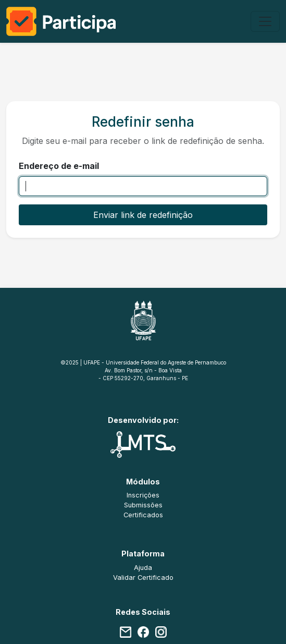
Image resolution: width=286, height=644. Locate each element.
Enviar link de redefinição (143, 215)
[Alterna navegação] (265, 21)
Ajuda (143, 568)
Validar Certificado (143, 578)
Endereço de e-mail (59, 166)
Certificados (143, 515)
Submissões (143, 505)
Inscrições (143, 495)
